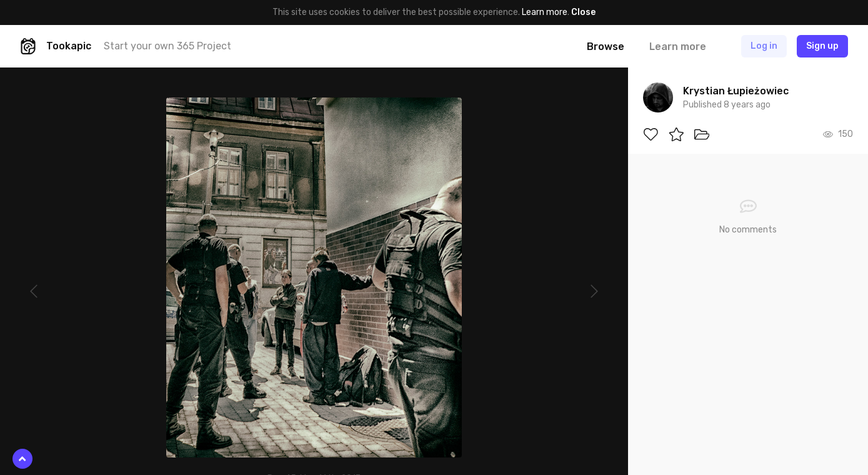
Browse (606, 47)
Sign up (822, 46)
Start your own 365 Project (167, 46)
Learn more (545, 12)
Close (583, 12)
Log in (764, 46)
